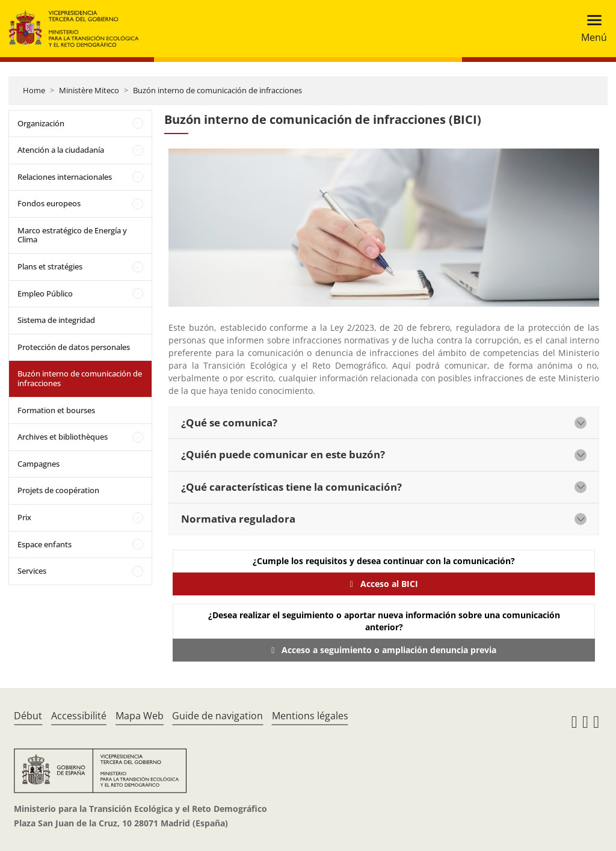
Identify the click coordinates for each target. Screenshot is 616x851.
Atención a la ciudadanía (61, 150)
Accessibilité (79, 716)
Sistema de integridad (56, 320)
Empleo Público (45, 293)
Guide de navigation (217, 716)
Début (28, 716)
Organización (41, 123)
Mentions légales (310, 716)
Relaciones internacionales (65, 177)
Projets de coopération (58, 490)
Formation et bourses (56, 410)
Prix (24, 517)
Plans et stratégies (50, 266)
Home (34, 90)
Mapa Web (140, 716)
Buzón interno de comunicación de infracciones (217, 90)
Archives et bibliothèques (63, 437)
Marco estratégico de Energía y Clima (72, 235)
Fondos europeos (49, 203)
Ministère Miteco (89, 90)
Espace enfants (45, 544)
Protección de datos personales (74, 347)
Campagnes (38, 464)
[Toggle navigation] (590, 29)
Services (32, 571)
